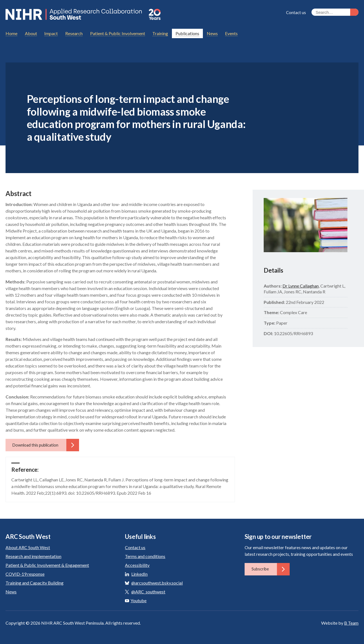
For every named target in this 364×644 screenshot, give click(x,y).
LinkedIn (139, 574)
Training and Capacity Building (35, 583)
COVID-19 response (25, 574)
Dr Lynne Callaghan (301, 286)
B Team (351, 623)
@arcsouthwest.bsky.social (157, 583)
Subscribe (271, 569)
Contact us (296, 12)
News (11, 592)
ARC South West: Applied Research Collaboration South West (74, 14)
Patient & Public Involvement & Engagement (47, 565)
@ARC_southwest (148, 592)
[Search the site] (335, 12)
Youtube (136, 600)
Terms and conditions (145, 556)
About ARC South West (28, 547)
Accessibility (137, 565)
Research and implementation (33, 556)
